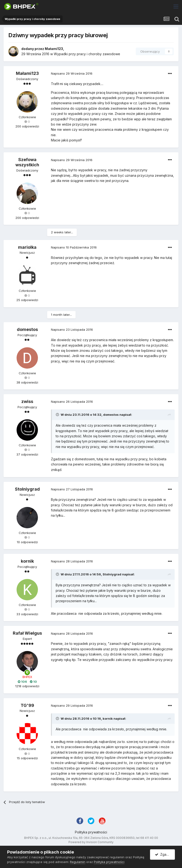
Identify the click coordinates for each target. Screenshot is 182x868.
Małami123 (54, 49)
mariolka (27, 247)
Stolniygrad (27, 489)
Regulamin (78, 862)
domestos (27, 329)
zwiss (27, 401)
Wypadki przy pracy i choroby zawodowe (87, 54)
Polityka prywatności (91, 832)
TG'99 (27, 705)
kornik (27, 561)
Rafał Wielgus (27, 633)
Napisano (72, 73)
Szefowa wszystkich (27, 162)
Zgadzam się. (165, 854)
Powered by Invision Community (91, 842)
